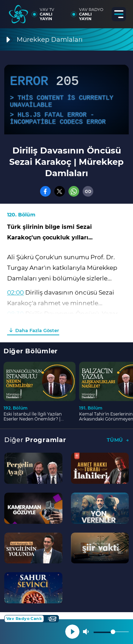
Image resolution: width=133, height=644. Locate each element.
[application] (66, 100)
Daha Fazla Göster (37, 330)
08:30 (15, 314)
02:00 (15, 292)
